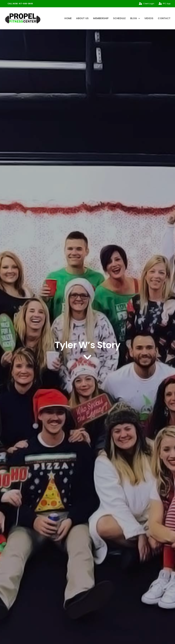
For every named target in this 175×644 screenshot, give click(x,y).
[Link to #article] (87, 358)
